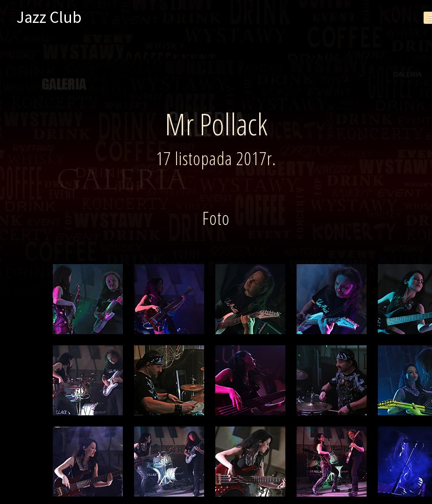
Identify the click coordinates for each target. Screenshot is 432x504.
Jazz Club (49, 17)
